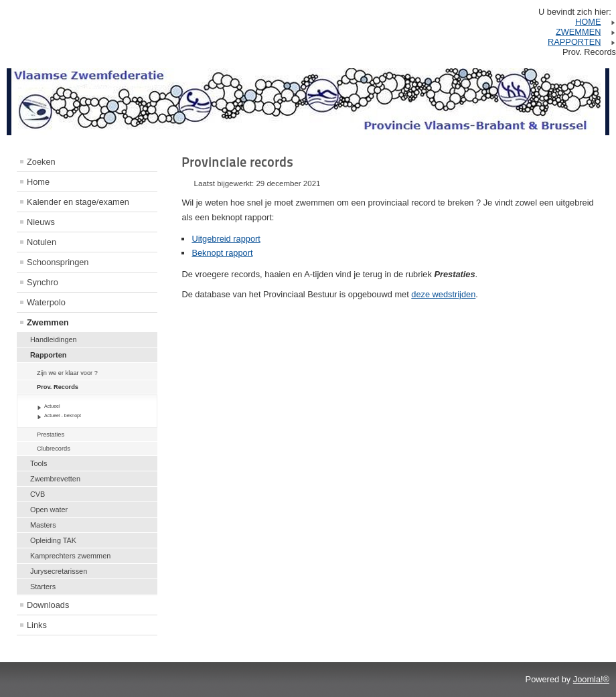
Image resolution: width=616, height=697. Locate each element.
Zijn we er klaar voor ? (67, 373)
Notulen (42, 242)
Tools (38, 463)
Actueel (52, 406)
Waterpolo (46, 302)
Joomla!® (591, 679)
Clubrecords (54, 449)
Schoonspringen (58, 262)
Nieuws (41, 222)
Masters (43, 525)
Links (37, 625)
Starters (43, 587)
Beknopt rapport (222, 253)
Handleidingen (54, 339)
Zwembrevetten (55, 479)
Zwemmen (48, 322)
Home (38, 182)
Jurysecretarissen (59, 571)
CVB (37, 494)
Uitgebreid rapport (226, 239)
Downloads (48, 605)
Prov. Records (58, 387)
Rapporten (48, 355)
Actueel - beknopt (63, 415)
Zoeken (41, 162)
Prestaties (51, 435)
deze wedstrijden (443, 294)
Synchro (43, 282)
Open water (49, 510)
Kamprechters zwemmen (70, 556)
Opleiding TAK (53, 540)
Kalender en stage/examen (78, 202)
